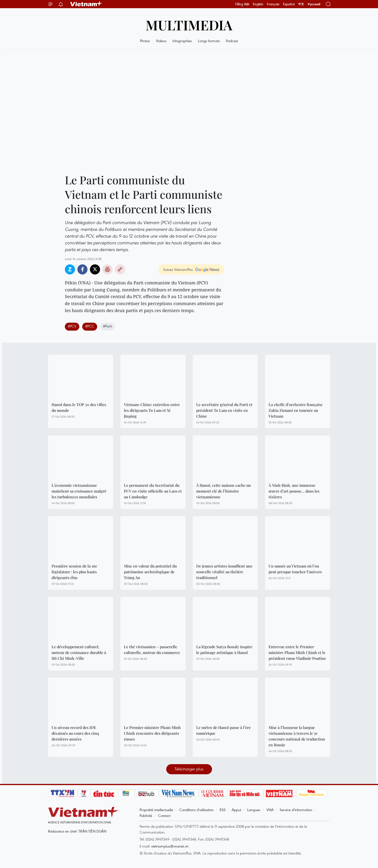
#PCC (90, 326)
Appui (236, 810)
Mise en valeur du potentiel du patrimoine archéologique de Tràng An (150, 572)
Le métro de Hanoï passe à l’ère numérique (223, 730)
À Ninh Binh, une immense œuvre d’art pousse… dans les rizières (294, 491)
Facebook (82, 269)
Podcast (232, 41)
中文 (301, 4)
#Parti (107, 326)
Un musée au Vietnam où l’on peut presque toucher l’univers (295, 569)
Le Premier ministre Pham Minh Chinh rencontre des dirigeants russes (152, 733)
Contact (164, 815)
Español (289, 4)
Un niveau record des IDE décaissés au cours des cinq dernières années (75, 733)
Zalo (70, 269)
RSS (223, 810)
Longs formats (209, 41)
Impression (108, 269)
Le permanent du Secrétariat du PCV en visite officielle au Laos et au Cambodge (153, 491)
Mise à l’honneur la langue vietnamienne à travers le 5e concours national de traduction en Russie (297, 736)
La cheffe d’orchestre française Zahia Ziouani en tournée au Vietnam (296, 410)
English (258, 4)
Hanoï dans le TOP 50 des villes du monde (79, 407)
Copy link (120, 269)
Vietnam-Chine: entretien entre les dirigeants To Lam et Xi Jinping (152, 410)
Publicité (146, 815)
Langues (254, 810)
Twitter (95, 269)
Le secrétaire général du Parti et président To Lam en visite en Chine (224, 410)
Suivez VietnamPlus (178, 269)
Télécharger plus (189, 769)
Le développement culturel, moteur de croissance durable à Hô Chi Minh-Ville (79, 652)
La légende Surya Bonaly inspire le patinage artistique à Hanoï (224, 650)
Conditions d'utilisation (196, 810)
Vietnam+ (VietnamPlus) (86, 4)
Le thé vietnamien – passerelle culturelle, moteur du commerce (152, 650)
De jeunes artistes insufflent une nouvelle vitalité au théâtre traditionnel (224, 572)
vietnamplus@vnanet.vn (170, 846)
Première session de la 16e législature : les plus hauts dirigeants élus (74, 572)
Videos (161, 41)
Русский (314, 4)
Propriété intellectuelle (156, 810)
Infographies (182, 41)
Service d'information (296, 810)
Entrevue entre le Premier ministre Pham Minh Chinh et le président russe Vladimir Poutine (297, 652)
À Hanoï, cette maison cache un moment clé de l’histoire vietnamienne (224, 491)
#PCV (72, 326)
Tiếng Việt (242, 4)
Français (273, 4)
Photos (145, 41)
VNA (270, 810)
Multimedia (189, 25)
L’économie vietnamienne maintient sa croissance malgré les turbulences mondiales (79, 491)
